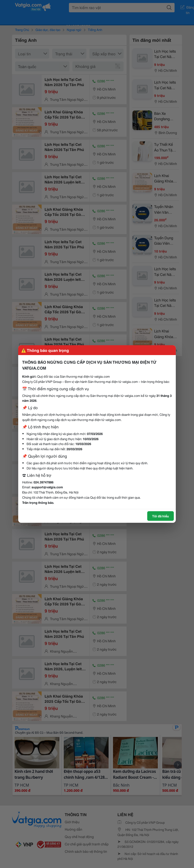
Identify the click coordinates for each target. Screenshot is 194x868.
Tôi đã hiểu (161, 516)
